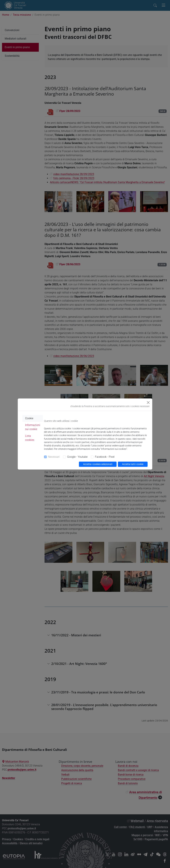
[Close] (148, 403)
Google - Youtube (77, 457)
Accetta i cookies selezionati (98, 464)
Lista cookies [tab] (30, 438)
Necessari (54, 457)
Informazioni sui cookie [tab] (33, 427)
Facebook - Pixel (105, 457)
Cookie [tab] (29, 418)
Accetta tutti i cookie (133, 464)
